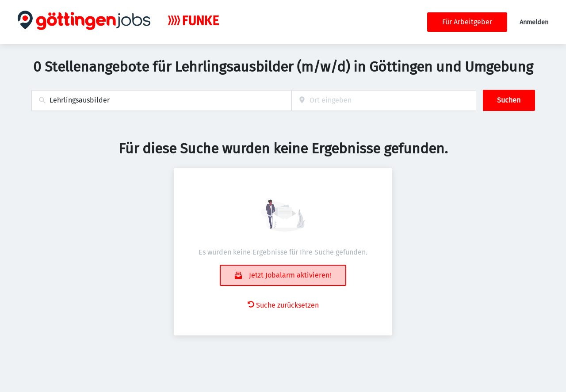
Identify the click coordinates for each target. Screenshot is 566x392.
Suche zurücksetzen (283, 305)
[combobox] (161, 101)
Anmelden (534, 22)
